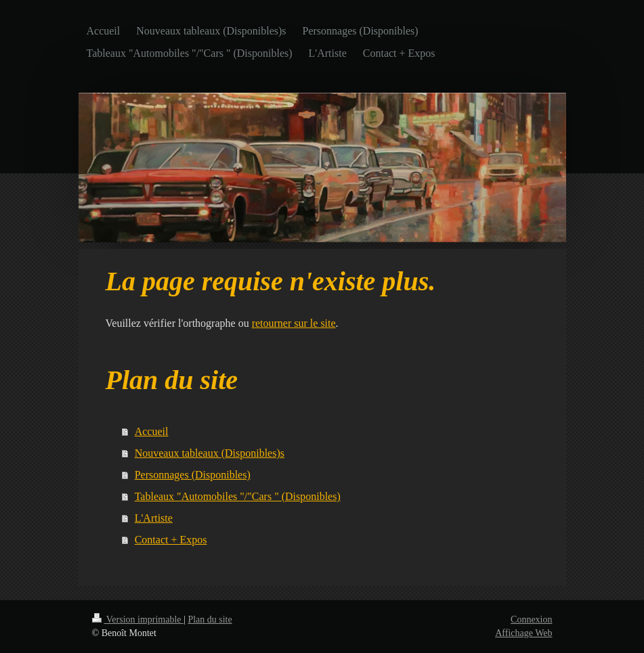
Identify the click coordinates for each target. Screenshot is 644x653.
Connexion (531, 620)
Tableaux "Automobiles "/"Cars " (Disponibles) (238, 496)
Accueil (152, 431)
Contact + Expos (171, 540)
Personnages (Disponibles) (193, 475)
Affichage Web (523, 633)
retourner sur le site (294, 323)
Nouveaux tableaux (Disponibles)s (210, 453)
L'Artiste (154, 518)
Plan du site (210, 620)
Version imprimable (138, 620)
